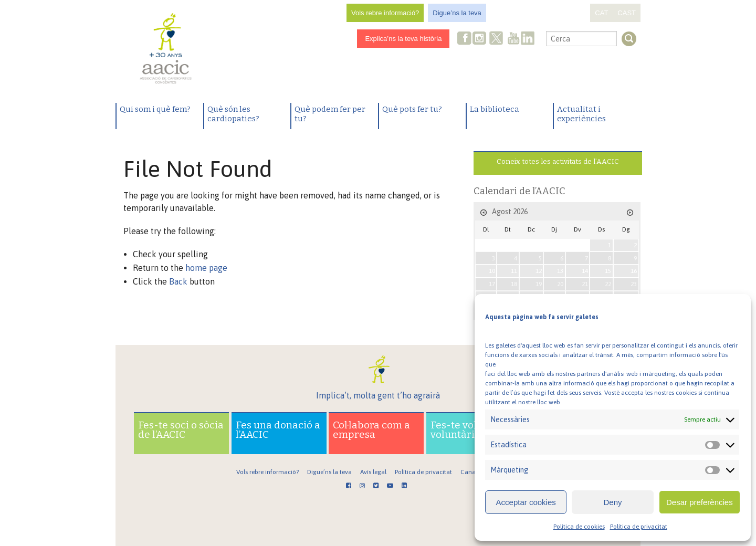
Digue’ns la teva (457, 13)
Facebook (465, 39)
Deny (612, 502)
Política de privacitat (639, 527)
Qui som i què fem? (155, 109)
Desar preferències (700, 502)
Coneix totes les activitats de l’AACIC (558, 161)
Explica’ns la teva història (403, 39)
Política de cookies (579, 527)
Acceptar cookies (526, 502)
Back (178, 281)
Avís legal (373, 472)
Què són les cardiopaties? (233, 114)
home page (206, 268)
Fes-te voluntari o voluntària (472, 430)
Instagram (480, 39)
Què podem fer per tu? (330, 114)
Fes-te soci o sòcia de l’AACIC (181, 430)
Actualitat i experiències (581, 114)
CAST (627, 13)
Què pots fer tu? (412, 109)
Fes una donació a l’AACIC (278, 430)
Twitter (497, 39)
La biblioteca (495, 109)
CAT (601, 13)
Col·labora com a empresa (371, 430)
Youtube (513, 39)
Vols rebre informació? (385, 13)
